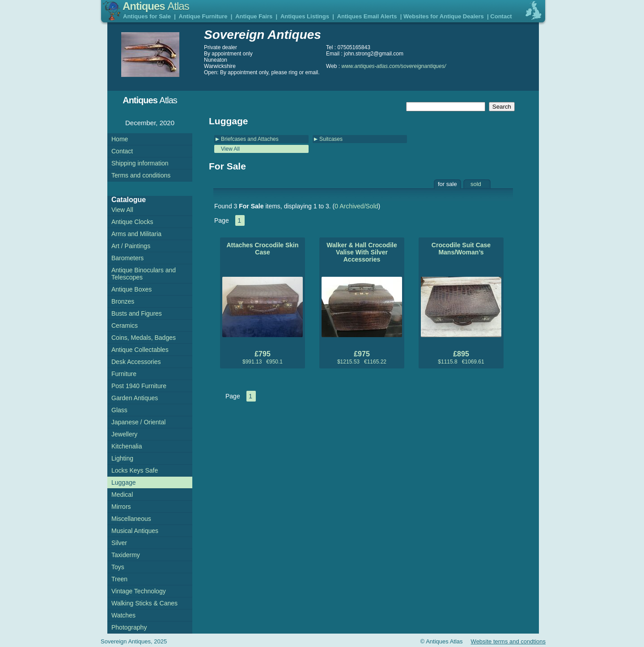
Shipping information (140, 163)
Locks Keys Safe (135, 470)
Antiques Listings (305, 16)
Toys (118, 567)
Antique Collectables (140, 350)
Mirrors (121, 507)
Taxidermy (126, 555)
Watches (123, 615)
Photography (129, 627)
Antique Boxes (131, 289)
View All (230, 149)
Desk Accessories (136, 362)
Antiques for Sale (147, 16)
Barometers (127, 258)
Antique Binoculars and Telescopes (144, 274)
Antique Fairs (254, 16)
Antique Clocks (132, 222)
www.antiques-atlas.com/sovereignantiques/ (394, 66)
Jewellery (124, 434)
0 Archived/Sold (356, 206)
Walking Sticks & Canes (144, 603)
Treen (119, 579)
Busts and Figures (137, 313)
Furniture (124, 374)
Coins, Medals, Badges (144, 338)
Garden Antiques (135, 398)
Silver (119, 543)
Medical (122, 495)
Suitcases (331, 139)
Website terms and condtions (508, 641)
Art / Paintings (131, 246)
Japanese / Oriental (138, 422)
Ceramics (125, 326)
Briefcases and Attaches (250, 139)
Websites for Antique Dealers (444, 16)
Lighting (122, 458)
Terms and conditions (141, 175)
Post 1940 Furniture (139, 386)
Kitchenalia (127, 446)
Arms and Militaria (136, 234)
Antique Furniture (203, 16)
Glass (119, 410)
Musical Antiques (135, 531)
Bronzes (123, 301)
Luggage (124, 482)
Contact (501, 16)
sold (476, 184)
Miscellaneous (131, 519)
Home (120, 139)
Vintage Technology (139, 591)
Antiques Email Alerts (367, 16)
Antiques (156, 6)
